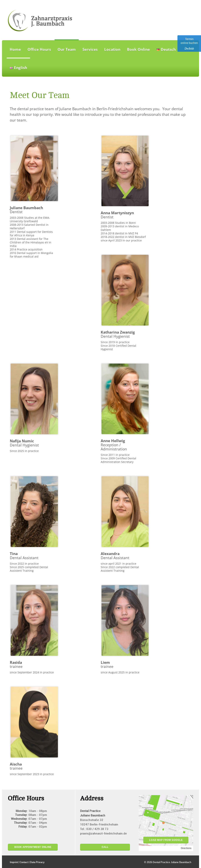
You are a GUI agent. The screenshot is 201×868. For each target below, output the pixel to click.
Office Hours (39, 49)
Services (90, 49)
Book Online (138, 49)
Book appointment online (33, 847)
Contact (24, 862)
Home (15, 49)
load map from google (166, 840)
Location (112, 49)
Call (105, 847)
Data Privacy (37, 862)
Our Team (67, 49)
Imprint (14, 862)
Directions (186, 848)
